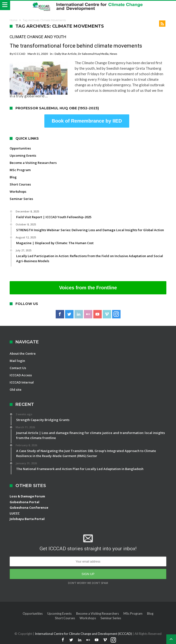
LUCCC (15, 513)
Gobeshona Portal (24, 502)
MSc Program (20, 170)
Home (14, 20)
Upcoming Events (23, 155)
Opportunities (20, 148)
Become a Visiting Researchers (33, 163)
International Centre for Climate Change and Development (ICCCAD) (84, 634)
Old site (16, 390)
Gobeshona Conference (29, 508)
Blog (13, 177)
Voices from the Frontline (88, 288)
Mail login (17, 361)
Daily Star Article (66, 54)
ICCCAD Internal (22, 382)
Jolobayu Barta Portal (27, 519)
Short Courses (20, 184)
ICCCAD (19, 54)
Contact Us (18, 368)
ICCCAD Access (21, 375)
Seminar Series (21, 199)
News (113, 54)
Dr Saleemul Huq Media (93, 54)
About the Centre (23, 353)
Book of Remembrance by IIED (87, 121)
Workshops (18, 192)
